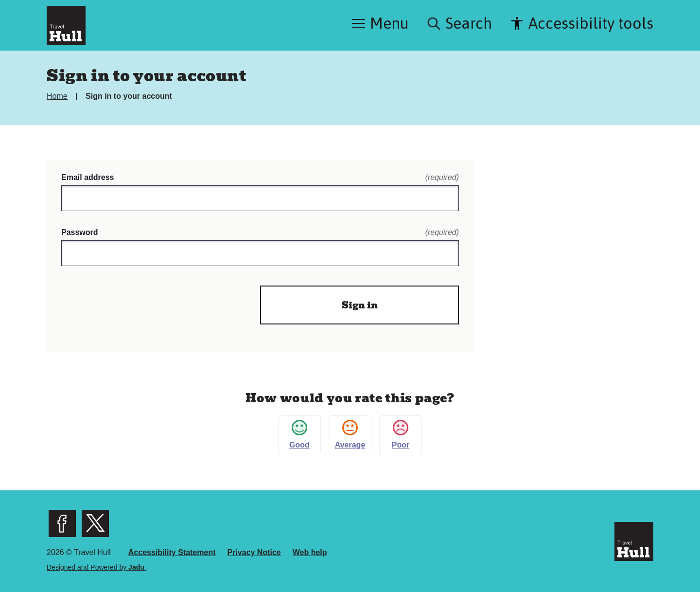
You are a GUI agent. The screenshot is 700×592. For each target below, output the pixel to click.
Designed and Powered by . (96, 567)
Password (260, 233)
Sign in (360, 305)
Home (58, 96)
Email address (260, 178)
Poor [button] (401, 434)
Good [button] (299, 434)
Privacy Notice (254, 552)
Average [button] (350, 434)
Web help (310, 552)
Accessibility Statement (172, 552)
